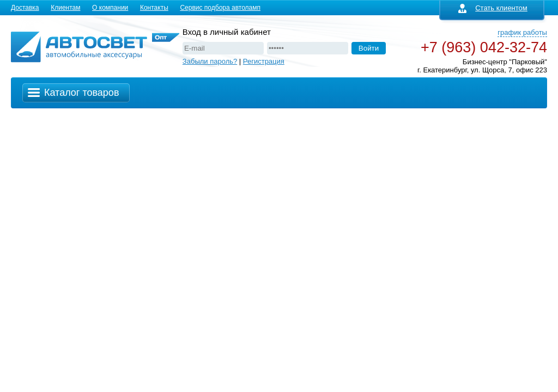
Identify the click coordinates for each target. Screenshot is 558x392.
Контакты (154, 8)
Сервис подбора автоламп (220, 8)
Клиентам (65, 8)
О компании (110, 8)
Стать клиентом (493, 8)
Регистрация (264, 61)
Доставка (25, 8)
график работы (522, 32)
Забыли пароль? (210, 61)
